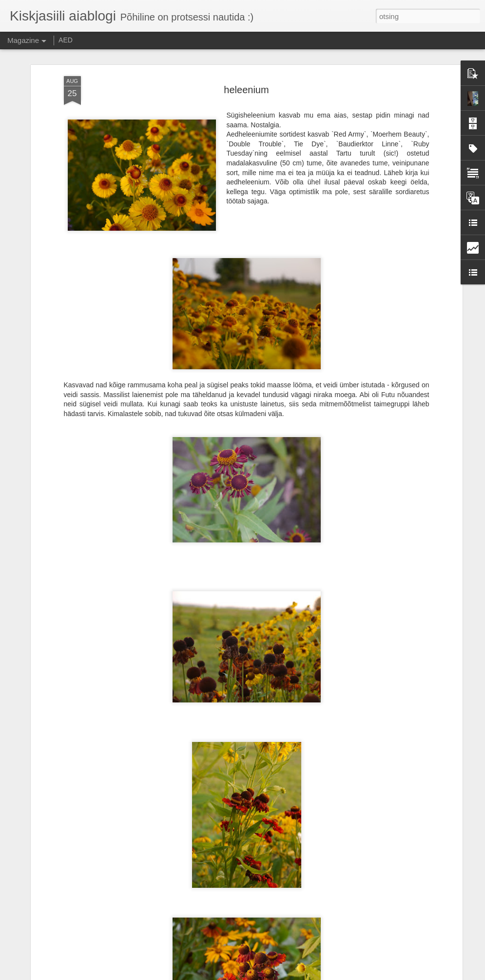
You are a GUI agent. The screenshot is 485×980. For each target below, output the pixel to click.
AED (66, 40)
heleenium (246, 89)
